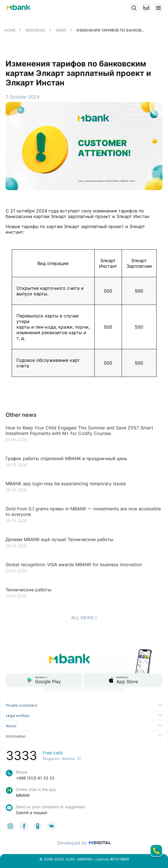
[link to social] (10, 826)
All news (84, 618)
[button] (146, 8)
